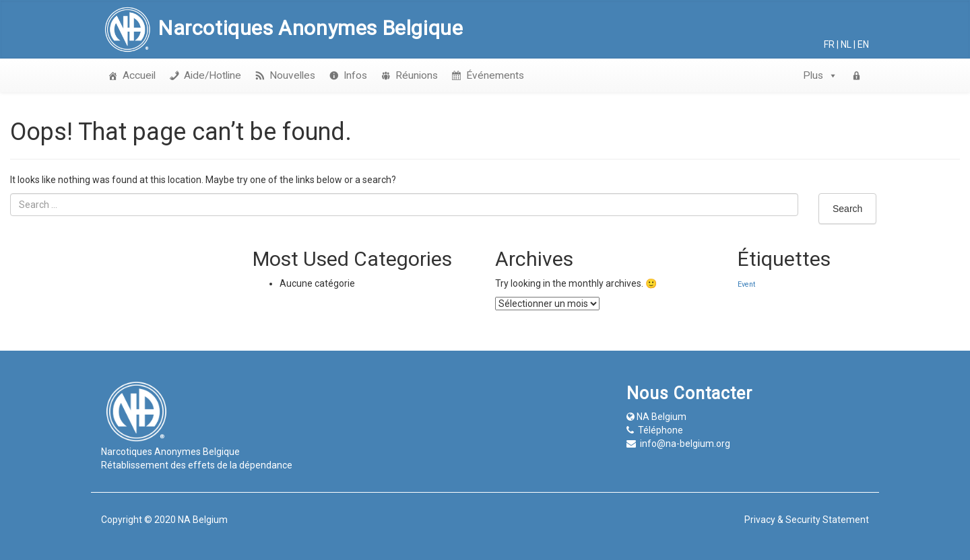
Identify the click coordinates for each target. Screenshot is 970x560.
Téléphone (660, 430)
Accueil (139, 75)
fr (829, 44)
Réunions (417, 75)
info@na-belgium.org (685, 444)
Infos (355, 75)
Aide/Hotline (213, 75)
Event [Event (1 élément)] (746, 284)
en (863, 44)
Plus (820, 75)
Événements (495, 75)
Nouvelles (292, 75)
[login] (857, 75)
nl (846, 44)
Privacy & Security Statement (807, 520)
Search (847, 209)
